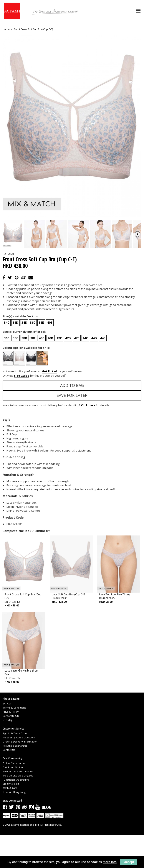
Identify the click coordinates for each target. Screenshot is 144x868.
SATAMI (7, 736)
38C (16, 371)
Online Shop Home (14, 796)
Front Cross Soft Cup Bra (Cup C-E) (33, 29)
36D (7, 371)
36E (41, 356)
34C (7, 356)
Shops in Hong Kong (14, 825)
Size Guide (22, 408)
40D (50, 371)
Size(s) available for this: (21, 349)
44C (85, 371)
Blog (47, 840)
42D (68, 371)
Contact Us (9, 783)
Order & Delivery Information (20, 774)
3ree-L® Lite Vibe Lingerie (18, 809)
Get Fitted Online (13, 800)
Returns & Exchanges (15, 779)
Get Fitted (50, 404)
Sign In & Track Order (15, 766)
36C (33, 356)
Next (137, 251)
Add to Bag (72, 418)
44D (94, 371)
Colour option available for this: (26, 381)
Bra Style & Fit (11, 817)
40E (50, 356)
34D (15, 356)
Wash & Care (10, 821)
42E (77, 371)
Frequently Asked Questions (19, 770)
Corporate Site (11, 749)
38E (33, 371)
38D (24, 371)
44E (103, 371)
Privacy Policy (11, 745)
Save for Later (72, 428)
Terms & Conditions (14, 740)
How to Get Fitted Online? (18, 805)
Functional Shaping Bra (16, 813)
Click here (88, 438)
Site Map (8, 753)
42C (59, 371)
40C (42, 371)
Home (6, 29)
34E (24, 356)
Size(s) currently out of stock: (25, 365)
